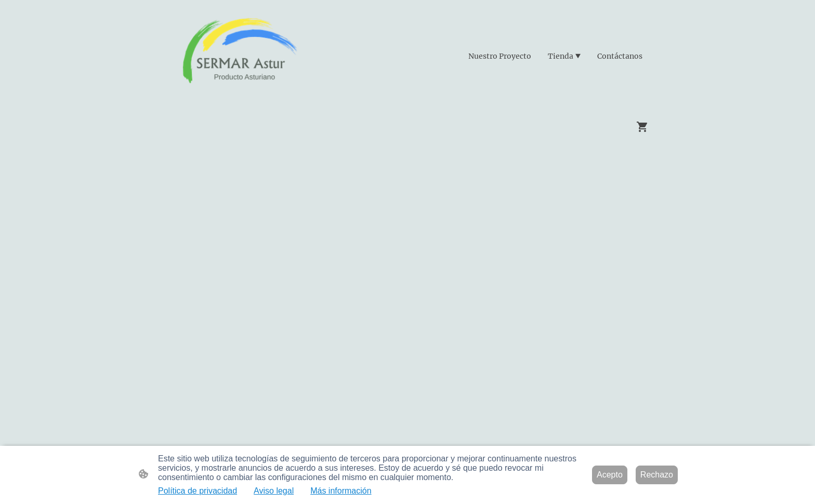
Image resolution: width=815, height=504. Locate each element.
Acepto (610, 475)
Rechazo (657, 475)
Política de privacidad (198, 491)
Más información (341, 491)
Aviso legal (274, 491)
